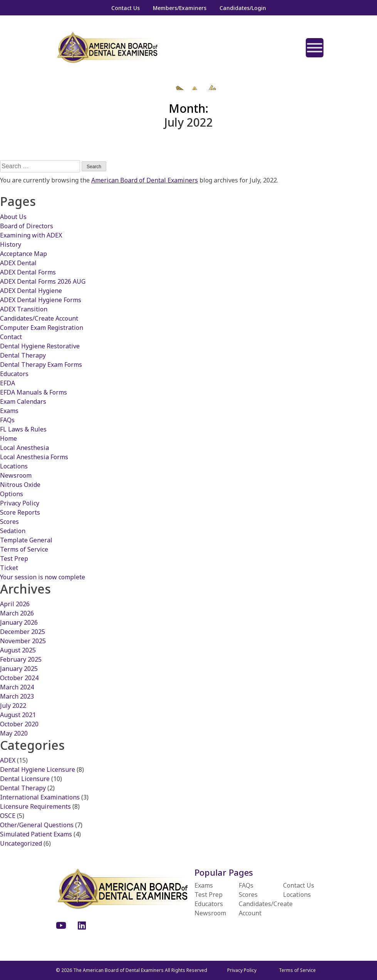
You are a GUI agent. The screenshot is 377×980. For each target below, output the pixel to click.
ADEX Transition (24, 309)
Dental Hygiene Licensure (38, 769)
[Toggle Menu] (315, 48)
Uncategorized (21, 843)
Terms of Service (24, 549)
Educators (14, 374)
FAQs (7, 420)
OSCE (8, 816)
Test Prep (14, 559)
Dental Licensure (25, 779)
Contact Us (126, 8)
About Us (13, 217)
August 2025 (18, 650)
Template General (26, 540)
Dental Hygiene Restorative (40, 346)
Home (8, 438)
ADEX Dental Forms (28, 272)
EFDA (8, 383)
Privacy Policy (20, 503)
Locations (14, 466)
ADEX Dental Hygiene (31, 291)
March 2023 (17, 696)
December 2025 (23, 632)
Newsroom (16, 475)
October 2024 (19, 678)
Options (12, 494)
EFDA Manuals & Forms (34, 392)
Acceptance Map (23, 254)
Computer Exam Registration (42, 328)
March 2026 (17, 613)
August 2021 (18, 715)
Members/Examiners (180, 8)
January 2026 (19, 622)
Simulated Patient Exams (36, 834)
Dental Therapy (23, 355)
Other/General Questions (37, 825)
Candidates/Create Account (39, 318)
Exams (9, 411)
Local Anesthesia (24, 448)
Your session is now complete (43, 577)
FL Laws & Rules (23, 429)
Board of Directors (27, 226)
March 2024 (17, 687)
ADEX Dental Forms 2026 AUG (43, 281)
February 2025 (21, 659)
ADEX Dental (18, 263)
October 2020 (19, 724)
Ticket (9, 568)
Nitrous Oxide (20, 485)
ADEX (8, 760)
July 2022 (13, 706)
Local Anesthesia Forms (34, 457)
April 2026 (15, 604)
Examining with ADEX (31, 235)
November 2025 (23, 641)
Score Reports (20, 512)
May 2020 (14, 733)
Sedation (13, 531)
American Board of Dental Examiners (145, 180)
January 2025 (19, 669)
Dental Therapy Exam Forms (41, 365)
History (11, 244)
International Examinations (40, 797)
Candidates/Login (243, 8)
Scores (9, 522)
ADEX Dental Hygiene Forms (41, 300)
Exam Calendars (23, 401)
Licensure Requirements (35, 806)
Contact (11, 337)
